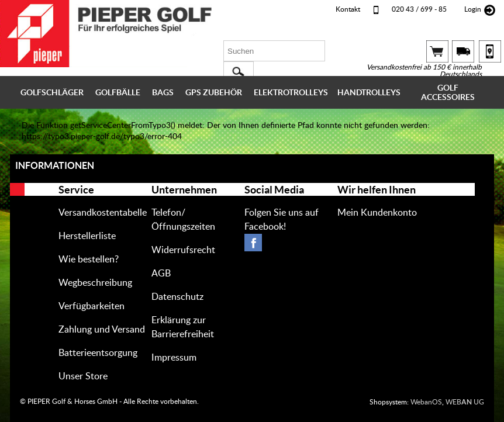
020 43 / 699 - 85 (419, 9)
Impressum (174, 358)
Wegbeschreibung (95, 283)
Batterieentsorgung (98, 353)
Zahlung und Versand (102, 330)
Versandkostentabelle (103, 213)
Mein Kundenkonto (377, 213)
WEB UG (465, 402)
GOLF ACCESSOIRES (448, 92)
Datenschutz (177, 297)
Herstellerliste (87, 236)
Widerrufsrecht (183, 250)
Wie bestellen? (89, 260)
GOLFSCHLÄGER (52, 92)
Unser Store (83, 376)
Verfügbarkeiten (92, 306)
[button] (239, 72)
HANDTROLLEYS (369, 92)
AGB (161, 274)
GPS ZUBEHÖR (214, 92)
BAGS (163, 92)
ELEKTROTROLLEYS (291, 92)
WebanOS (426, 402)
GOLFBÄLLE (118, 92)
